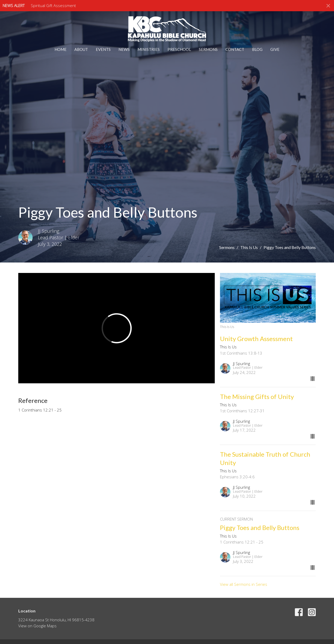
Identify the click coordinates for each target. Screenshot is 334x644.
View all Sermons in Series (244, 584)
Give (275, 49)
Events (103, 49)
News (124, 49)
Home (61, 49)
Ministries (149, 49)
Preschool (179, 49)
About (81, 49)
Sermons (208, 49)
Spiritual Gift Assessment (53, 5)
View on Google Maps (37, 626)
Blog (257, 49)
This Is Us (249, 247)
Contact (235, 49)
